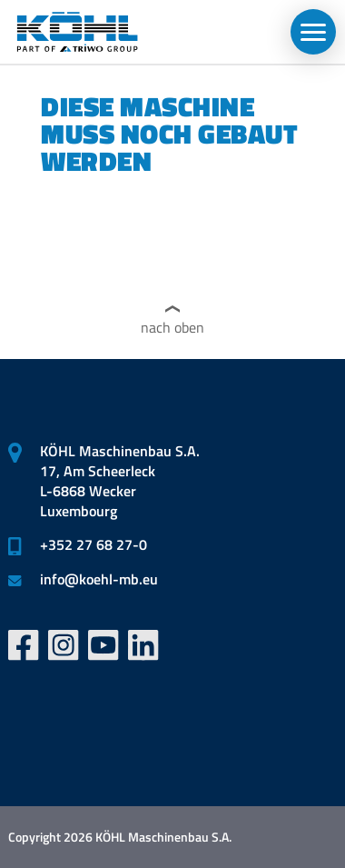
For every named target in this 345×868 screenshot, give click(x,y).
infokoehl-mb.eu (99, 579)
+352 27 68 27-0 (94, 544)
